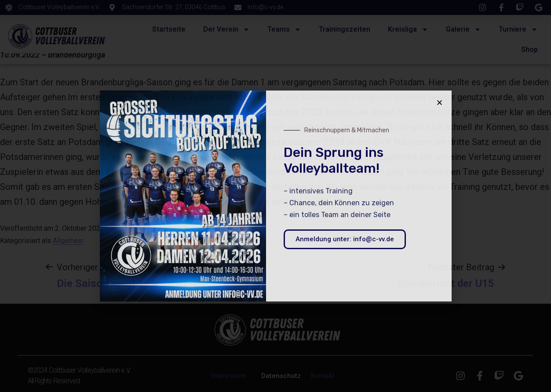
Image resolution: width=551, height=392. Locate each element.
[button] (440, 103)
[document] (275, 196)
